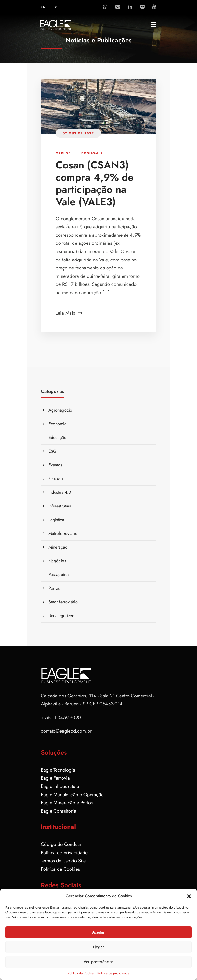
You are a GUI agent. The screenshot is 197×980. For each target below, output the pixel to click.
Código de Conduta (61, 844)
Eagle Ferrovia (55, 778)
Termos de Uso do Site (63, 861)
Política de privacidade (113, 973)
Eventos (55, 465)
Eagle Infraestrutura (60, 786)
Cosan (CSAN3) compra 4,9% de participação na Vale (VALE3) (95, 183)
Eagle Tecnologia (58, 770)
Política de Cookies (81, 973)
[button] (189, 896)
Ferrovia (56, 479)
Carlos (63, 153)
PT (57, 7)
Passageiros (59, 574)
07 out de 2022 (78, 133)
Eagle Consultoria (59, 811)
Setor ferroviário (63, 602)
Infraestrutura (60, 506)
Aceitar (98, 932)
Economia (92, 153)
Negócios (57, 561)
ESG (52, 451)
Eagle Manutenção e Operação (72, 795)
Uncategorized (61, 616)
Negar (98, 947)
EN (43, 7)
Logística (56, 520)
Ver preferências (98, 962)
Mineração (58, 547)
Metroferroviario (63, 533)
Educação (57, 437)
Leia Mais (69, 313)
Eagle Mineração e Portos (67, 803)
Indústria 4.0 (60, 492)
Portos (54, 588)
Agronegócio (60, 410)
